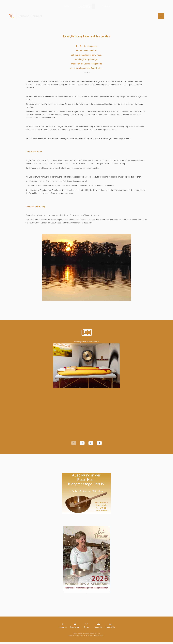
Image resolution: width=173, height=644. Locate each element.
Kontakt (106, 6)
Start (67, 6)
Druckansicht (110, 628)
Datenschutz (75, 628)
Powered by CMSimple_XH (77, 636)
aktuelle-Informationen (85, 6)
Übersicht (98, 628)
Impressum (63, 628)
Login (90, 636)
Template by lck (98, 636)
